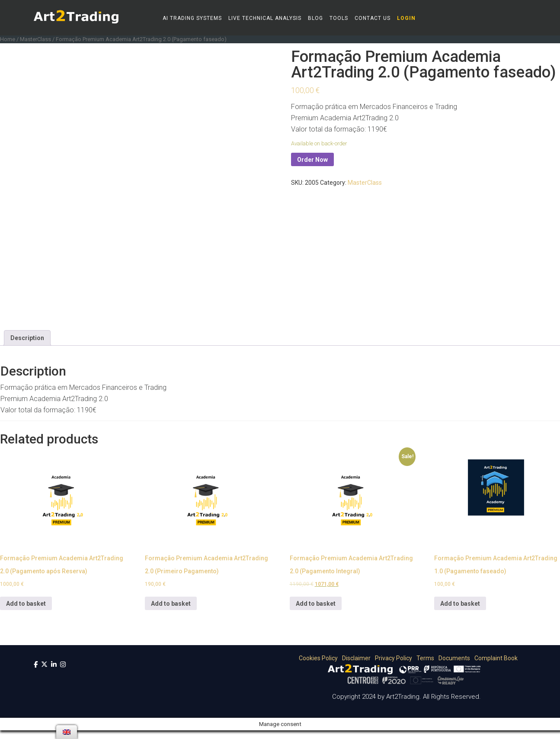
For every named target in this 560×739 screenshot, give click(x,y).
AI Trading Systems (192, 18)
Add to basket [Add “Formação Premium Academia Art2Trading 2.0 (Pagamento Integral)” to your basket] (316, 604)
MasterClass (35, 39)
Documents (453, 658)
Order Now (312, 160)
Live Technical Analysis (265, 18)
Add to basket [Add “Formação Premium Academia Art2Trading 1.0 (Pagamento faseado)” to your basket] (460, 604)
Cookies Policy (317, 658)
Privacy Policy (392, 658)
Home (8, 39)
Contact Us (373, 18)
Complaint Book (494, 658)
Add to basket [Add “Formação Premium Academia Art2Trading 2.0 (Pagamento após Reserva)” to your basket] (26, 604)
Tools (339, 18)
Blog (315, 18)
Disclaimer (355, 658)
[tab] (27, 338)
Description (27, 338)
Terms (424, 658)
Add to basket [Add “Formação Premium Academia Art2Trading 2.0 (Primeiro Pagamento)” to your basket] (171, 604)
